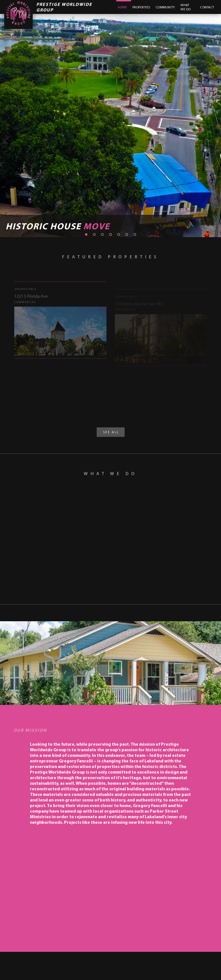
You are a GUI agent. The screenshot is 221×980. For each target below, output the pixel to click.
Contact (207, 7)
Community (165, 7)
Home (122, 7)
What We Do (186, 7)
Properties (141, 7)
